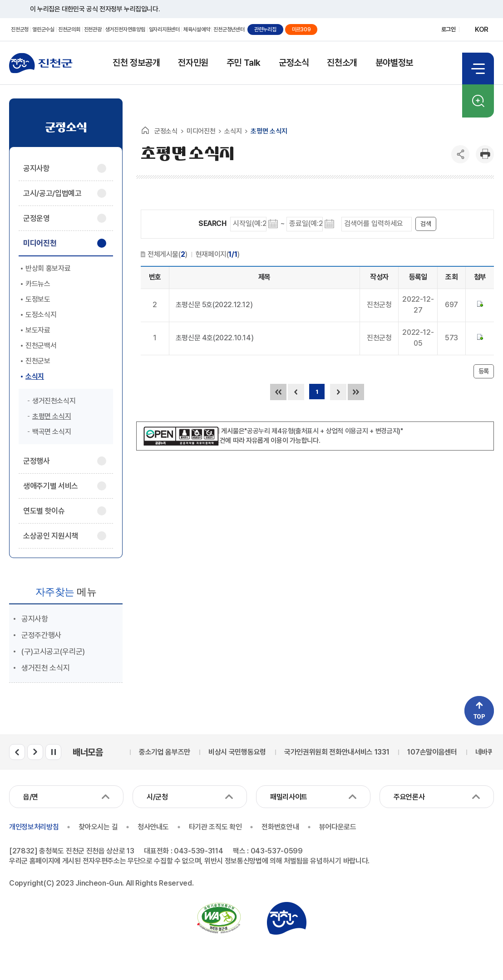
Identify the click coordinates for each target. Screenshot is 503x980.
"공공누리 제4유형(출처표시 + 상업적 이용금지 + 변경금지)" (324, 431)
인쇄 (485, 154)
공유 (460, 154)
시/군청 (157, 797)
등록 (484, 371)
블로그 (377, 30)
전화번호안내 (280, 827)
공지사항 (35, 619)
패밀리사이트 (289, 797)
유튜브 (409, 30)
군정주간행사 (41, 635)
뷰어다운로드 (338, 827)
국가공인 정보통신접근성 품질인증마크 (219, 918)
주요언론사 (409, 797)
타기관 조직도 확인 (215, 827)
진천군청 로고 (41, 63)
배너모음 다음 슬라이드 (35, 752)
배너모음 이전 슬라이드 (17, 752)
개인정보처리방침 (34, 827)
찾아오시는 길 (98, 827)
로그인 (449, 29)
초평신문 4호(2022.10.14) (215, 338)
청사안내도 (153, 827)
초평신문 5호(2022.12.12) (214, 305)
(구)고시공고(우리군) (53, 652)
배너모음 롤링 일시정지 (53, 752)
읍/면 (31, 797)
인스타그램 (425, 30)
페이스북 (393, 30)
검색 (478, 101)
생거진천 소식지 (45, 668)
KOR (482, 29)
